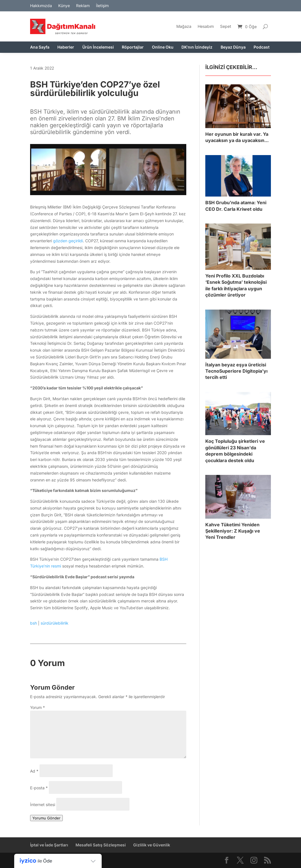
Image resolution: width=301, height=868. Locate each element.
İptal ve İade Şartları (49, 845)
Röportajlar (133, 47)
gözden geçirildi (68, 241)
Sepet (226, 26)
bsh (34, 623)
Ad (34, 771)
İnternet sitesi (43, 805)
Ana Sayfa (40, 47)
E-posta (39, 788)
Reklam (83, 6)
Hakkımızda (41, 6)
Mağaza (184, 26)
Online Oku (163, 47)
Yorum (37, 707)
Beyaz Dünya (233, 47)
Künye (64, 6)
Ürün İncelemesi (98, 47)
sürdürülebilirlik (55, 623)
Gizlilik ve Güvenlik (152, 845)
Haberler (66, 47)
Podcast (262, 47)
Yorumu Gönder (46, 818)
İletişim (102, 6)
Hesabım (206, 26)
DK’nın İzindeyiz (197, 47)
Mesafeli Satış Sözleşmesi (101, 845)
